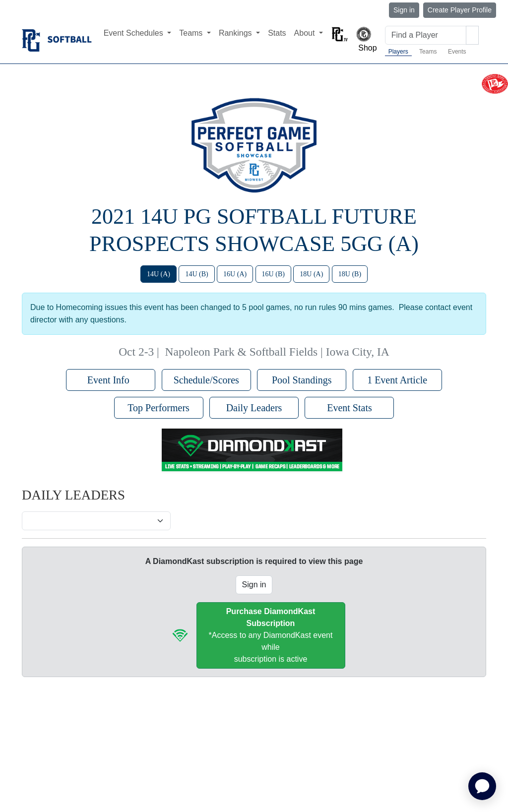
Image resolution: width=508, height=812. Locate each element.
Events (457, 52)
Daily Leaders (254, 408)
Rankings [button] (236, 33)
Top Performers (159, 408)
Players (398, 52)
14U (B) (196, 274)
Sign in (404, 10)
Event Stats (349, 408)
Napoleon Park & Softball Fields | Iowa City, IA (277, 352)
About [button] (306, 33)
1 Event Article (397, 380)
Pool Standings (302, 380)
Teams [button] (192, 33)
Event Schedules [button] (135, 33)
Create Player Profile (460, 10)
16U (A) (235, 274)
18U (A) (311, 274)
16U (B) (273, 274)
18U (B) (350, 274)
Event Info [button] (111, 380)
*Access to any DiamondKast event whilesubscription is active (271, 635)
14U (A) (159, 274)
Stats (277, 33)
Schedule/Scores (206, 380)
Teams (428, 52)
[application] (482, 786)
